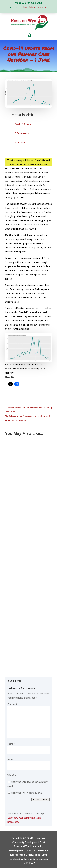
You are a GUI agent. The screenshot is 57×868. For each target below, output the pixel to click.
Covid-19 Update (24, 124)
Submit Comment (41, 799)
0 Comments (22, 133)
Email (11, 759)
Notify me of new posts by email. (27, 793)
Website (12, 775)
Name (11, 744)
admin (30, 115)
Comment (13, 704)
